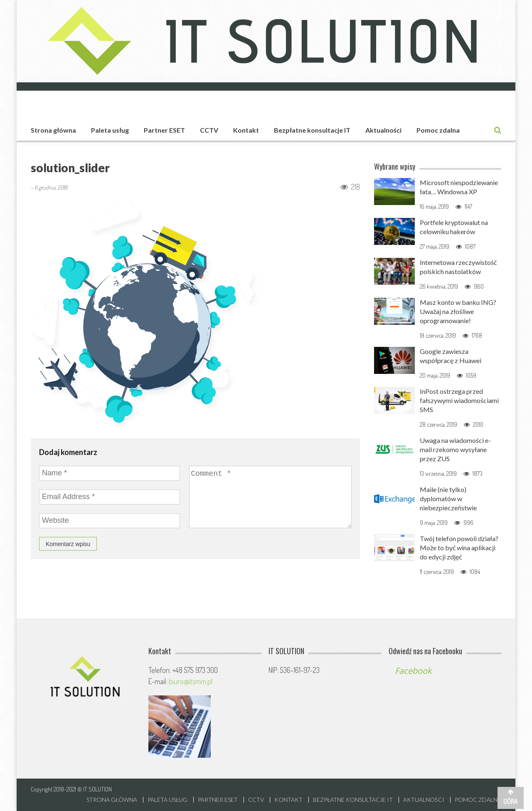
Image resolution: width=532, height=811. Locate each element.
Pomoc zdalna (438, 130)
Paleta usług (110, 130)
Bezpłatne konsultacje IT (312, 130)
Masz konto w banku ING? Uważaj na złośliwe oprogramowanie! (458, 311)
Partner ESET (164, 130)
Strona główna (53, 130)
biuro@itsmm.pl (191, 681)
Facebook (413, 671)
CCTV (209, 130)
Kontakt (246, 130)
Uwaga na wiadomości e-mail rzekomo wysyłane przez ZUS (455, 449)
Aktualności (383, 130)
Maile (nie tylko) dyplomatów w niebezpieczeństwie (448, 498)
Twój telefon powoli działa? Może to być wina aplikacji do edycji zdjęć (459, 548)
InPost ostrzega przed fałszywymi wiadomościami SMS (459, 400)
